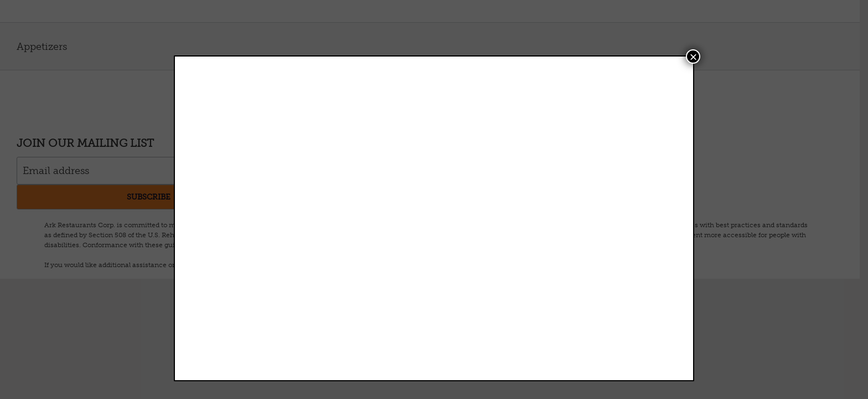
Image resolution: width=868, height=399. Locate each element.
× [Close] (693, 57)
